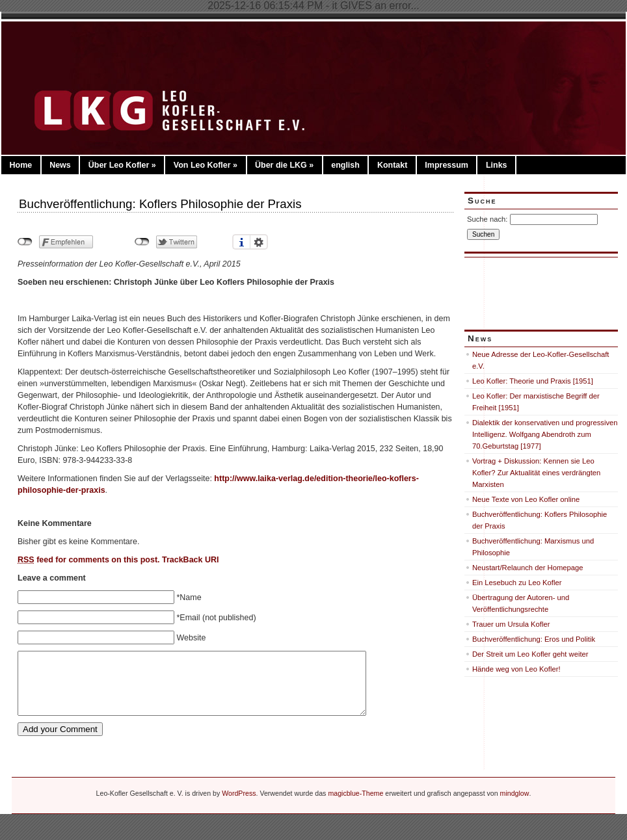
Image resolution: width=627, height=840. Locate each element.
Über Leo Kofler (122, 165)
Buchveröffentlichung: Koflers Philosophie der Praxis (160, 204)
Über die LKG (284, 165)
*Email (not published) (216, 618)
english (345, 165)
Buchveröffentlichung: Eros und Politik (534, 639)
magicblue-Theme (355, 793)
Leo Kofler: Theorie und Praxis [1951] (533, 381)
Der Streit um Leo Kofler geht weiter (530, 654)
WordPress (239, 793)
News (60, 165)
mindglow (515, 793)
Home (20, 165)
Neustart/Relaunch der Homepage (528, 568)
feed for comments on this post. (89, 560)
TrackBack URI (190, 560)
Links (497, 165)
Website (191, 638)
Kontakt (392, 165)
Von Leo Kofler (206, 165)
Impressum (447, 165)
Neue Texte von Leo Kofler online (526, 499)
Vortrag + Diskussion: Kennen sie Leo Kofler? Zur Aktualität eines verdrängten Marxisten (536, 473)
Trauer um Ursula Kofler (511, 624)
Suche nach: (487, 219)
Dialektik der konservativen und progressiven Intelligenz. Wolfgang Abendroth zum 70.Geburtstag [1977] (545, 434)
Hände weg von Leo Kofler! (516, 669)
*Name (189, 597)
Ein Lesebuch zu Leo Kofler (517, 583)
